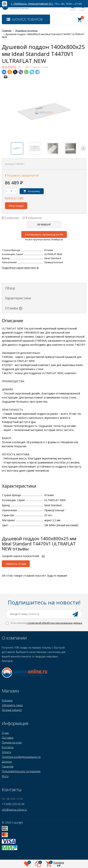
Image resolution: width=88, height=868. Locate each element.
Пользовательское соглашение (21, 771)
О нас (5, 733)
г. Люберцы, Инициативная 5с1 (32, 4)
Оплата (6, 752)
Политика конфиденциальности (21, 757)
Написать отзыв (16, 564)
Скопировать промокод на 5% (44, 234)
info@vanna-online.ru (14, 810)
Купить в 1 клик (14, 198)
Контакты (8, 747)
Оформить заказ (12, 705)
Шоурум (7, 762)
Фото (5, 776)
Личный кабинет (12, 710)
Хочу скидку (16, 206)
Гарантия (8, 766)
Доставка (8, 738)
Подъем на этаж (12, 742)
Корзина (7, 700)
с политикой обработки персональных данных (54, 623)
